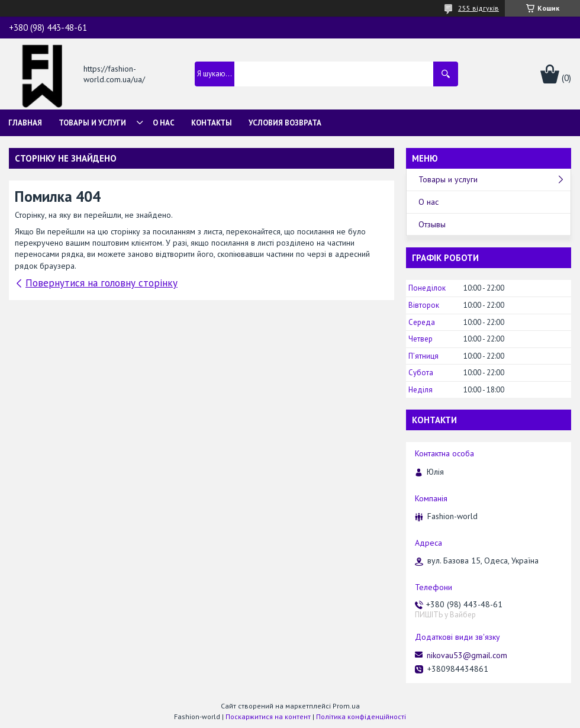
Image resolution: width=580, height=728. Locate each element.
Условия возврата (285, 123)
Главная (25, 123)
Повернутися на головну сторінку (101, 283)
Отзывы (432, 224)
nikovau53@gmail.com (467, 655)
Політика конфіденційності (361, 716)
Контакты (212, 123)
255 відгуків (478, 8)
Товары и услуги (92, 123)
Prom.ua (346, 706)
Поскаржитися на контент (268, 716)
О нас (164, 123)
